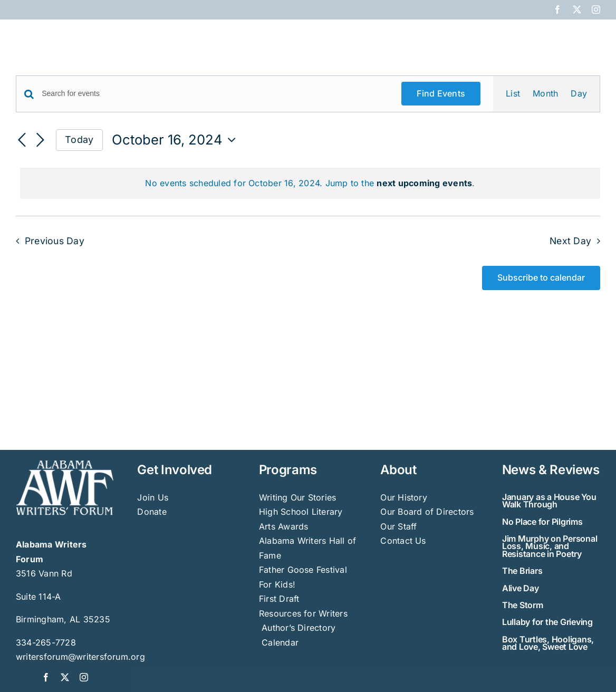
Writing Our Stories (298, 497)
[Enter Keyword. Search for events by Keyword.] (215, 94)
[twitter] (65, 677)
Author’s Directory (297, 628)
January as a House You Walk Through (549, 501)
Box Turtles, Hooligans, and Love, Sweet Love (548, 643)
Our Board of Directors (427, 512)
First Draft (279, 599)
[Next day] (40, 141)
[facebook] (46, 677)
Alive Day (521, 588)
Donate (152, 512)
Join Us (153, 497)
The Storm (523, 605)
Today (79, 140)
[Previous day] (22, 141)
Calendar (280, 642)
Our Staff (398, 526)
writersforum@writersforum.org (80, 657)
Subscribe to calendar (541, 278)
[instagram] (84, 677)
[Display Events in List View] (513, 94)
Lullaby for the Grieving (547, 622)
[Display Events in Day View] (579, 94)
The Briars (522, 571)
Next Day (570, 241)
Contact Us (403, 541)
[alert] (310, 184)
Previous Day (55, 241)
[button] (583, 38)
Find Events (441, 93)
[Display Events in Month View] (545, 94)
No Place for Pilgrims (542, 522)
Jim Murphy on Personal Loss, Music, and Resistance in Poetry (550, 546)
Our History (404, 497)
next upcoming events (424, 183)
